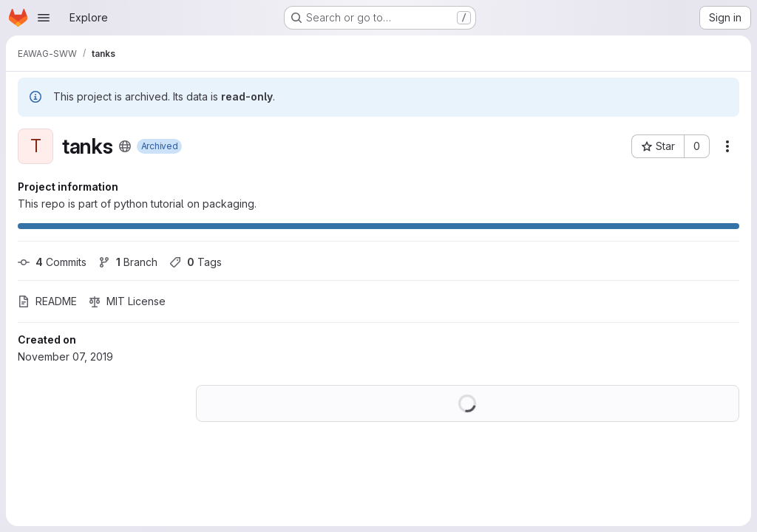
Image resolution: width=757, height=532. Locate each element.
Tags (196, 262)
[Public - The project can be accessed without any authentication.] (125, 146)
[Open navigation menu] (44, 18)
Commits (52, 262)
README (47, 301)
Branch (128, 262)
